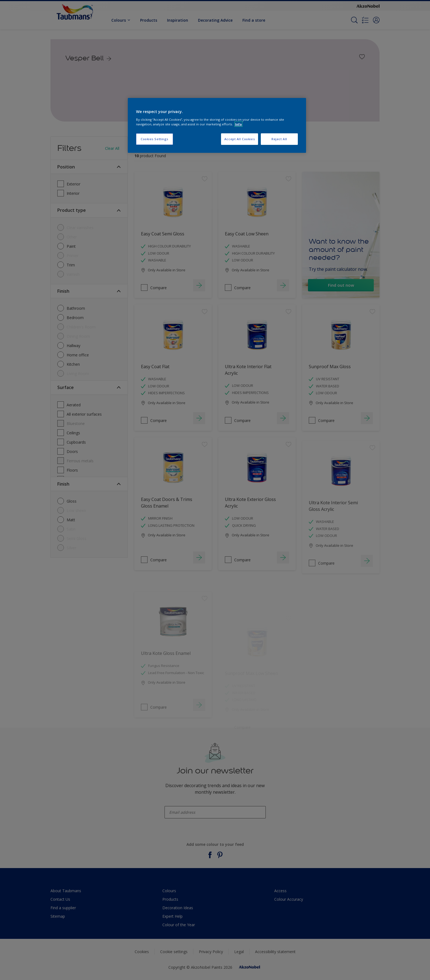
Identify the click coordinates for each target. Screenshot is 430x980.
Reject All (279, 139)
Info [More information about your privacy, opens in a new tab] (238, 124)
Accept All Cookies (240, 139)
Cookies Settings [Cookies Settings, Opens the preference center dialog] (155, 139)
